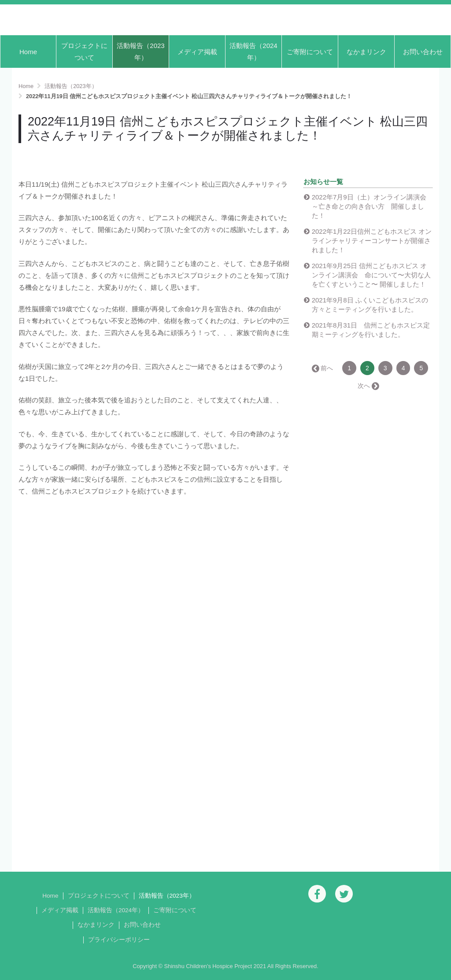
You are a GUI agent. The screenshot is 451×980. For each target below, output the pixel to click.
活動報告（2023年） (140, 52)
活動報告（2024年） (253, 52)
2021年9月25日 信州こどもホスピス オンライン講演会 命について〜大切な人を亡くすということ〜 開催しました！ (371, 275)
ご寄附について (310, 52)
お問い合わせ (423, 52)
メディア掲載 (197, 52)
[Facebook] (317, 894)
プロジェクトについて (84, 52)
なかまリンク (366, 52)
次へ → (368, 386)
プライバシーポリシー (119, 940)
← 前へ (323, 368)
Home (28, 52)
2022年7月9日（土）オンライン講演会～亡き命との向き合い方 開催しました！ (369, 206)
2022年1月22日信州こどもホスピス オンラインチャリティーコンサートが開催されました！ (372, 241)
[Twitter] (344, 894)
